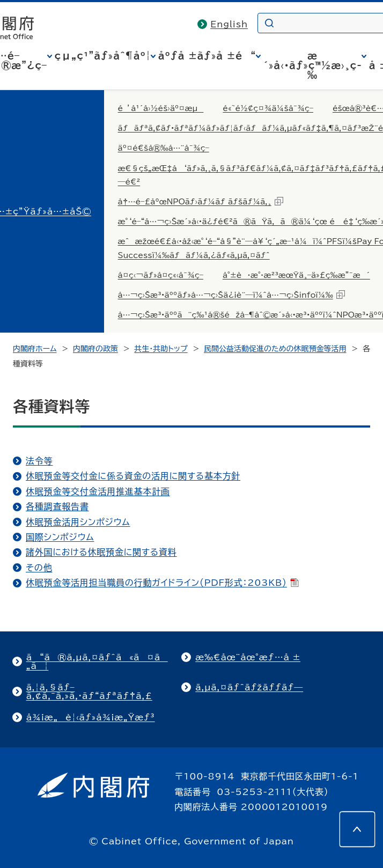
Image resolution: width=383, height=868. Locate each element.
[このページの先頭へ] (357, 829)
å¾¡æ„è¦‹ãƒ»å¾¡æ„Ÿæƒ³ (91, 717)
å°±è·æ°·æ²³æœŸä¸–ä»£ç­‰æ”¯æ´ (296, 275)
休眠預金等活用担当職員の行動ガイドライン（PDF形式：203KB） (162, 583)
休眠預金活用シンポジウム (78, 522)
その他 (39, 568)
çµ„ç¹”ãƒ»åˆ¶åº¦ (103, 56)
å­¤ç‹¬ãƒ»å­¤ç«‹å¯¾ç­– (161, 275)
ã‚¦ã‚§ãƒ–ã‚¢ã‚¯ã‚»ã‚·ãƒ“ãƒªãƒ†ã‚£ (89, 692)
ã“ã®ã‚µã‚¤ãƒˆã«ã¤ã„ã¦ (97, 661)
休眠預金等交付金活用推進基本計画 (98, 491)
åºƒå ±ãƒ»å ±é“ (207, 56)
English (229, 24)
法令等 (39, 461)
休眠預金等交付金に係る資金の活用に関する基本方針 (133, 476)
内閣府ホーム (35, 349)
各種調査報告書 (57, 506)
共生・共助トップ (161, 349)
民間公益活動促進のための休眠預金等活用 (275, 349)
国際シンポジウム (60, 537)
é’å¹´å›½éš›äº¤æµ (161, 108)
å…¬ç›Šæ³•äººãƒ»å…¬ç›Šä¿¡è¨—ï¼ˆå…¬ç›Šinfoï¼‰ (231, 295)
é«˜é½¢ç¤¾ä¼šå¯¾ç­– (268, 108)
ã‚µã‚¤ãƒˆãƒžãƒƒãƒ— (249, 687)
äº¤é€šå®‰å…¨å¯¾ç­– (164, 148)
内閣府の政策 (95, 349)
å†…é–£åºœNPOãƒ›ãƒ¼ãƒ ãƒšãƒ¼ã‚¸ (201, 201)
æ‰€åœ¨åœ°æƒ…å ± (248, 657)
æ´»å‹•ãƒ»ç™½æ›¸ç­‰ (312, 65)
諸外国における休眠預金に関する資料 (101, 552)
